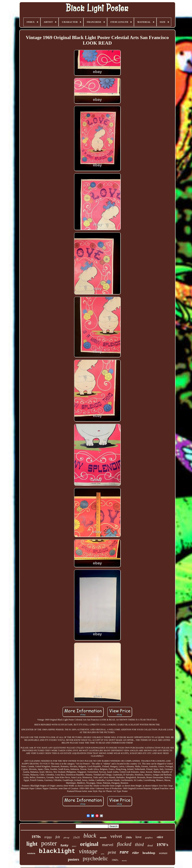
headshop (149, 853)
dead (150, 845)
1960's (115, 860)
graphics (149, 838)
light (32, 844)
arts (103, 854)
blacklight (57, 851)
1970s (36, 837)
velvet (116, 836)
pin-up (66, 838)
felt (58, 837)
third (139, 844)
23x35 (77, 837)
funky (64, 845)
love (138, 837)
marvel (108, 845)
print (112, 852)
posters (73, 859)
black (90, 836)
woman (163, 853)
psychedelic (95, 858)
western (31, 853)
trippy (48, 837)
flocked (124, 844)
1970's (162, 845)
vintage (88, 851)
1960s (129, 837)
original (89, 844)
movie (124, 860)
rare (124, 852)
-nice (160, 837)
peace (74, 846)
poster (49, 843)
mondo (103, 837)
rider (136, 853)
